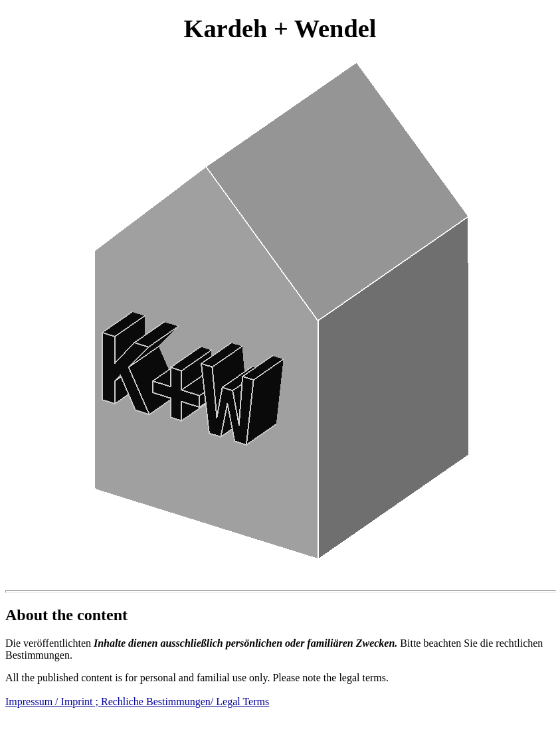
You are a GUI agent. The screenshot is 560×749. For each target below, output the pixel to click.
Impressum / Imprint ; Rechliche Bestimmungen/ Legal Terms (137, 702)
